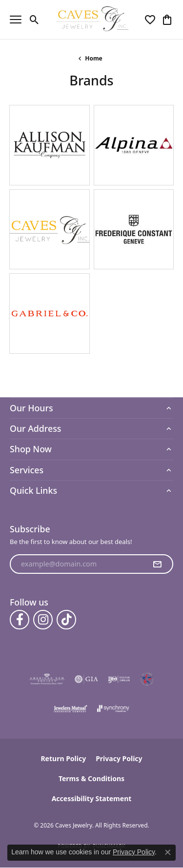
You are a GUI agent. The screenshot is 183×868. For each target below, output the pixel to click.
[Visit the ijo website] (119, 679)
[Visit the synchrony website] (113, 708)
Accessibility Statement (92, 798)
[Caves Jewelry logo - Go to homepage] (91, 20)
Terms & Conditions (91, 778)
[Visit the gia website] (86, 679)
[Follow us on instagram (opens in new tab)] (43, 620)
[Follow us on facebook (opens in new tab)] (20, 620)
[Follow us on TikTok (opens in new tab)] (66, 620)
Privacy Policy (119, 758)
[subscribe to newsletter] (157, 564)
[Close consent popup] (168, 852)
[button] (34, 20)
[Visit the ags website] (47, 679)
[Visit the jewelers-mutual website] (71, 708)
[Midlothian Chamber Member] (147, 679)
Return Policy (63, 758)
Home (94, 58)
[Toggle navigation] (16, 20)
